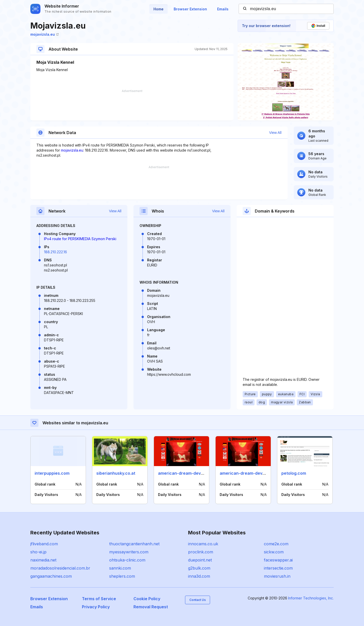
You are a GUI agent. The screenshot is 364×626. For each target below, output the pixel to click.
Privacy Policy (96, 607)
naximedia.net (43, 560)
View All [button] (275, 133)
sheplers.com (122, 576)
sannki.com (120, 568)
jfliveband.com (44, 544)
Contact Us (198, 600)
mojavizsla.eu (44, 34)
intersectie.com (278, 568)
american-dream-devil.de (183, 473)
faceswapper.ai (278, 560)
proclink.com (201, 552)
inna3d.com (199, 576)
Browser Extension (190, 9)
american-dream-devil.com (247, 473)
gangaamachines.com (51, 576)
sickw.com (274, 552)
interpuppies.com (52, 473)
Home (158, 9)
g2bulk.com (199, 568)
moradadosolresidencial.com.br (60, 568)
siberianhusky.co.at (116, 473)
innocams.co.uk (203, 544)
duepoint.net (200, 560)
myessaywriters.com (129, 552)
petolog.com (294, 473)
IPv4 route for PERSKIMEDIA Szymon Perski (80, 239)
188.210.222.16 (55, 252)
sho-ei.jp (38, 552)
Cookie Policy (147, 599)
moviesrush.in (277, 576)
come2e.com (276, 544)
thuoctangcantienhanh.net (134, 544)
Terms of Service (99, 599)
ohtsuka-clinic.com (127, 560)
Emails (223, 9)
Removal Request (151, 607)
